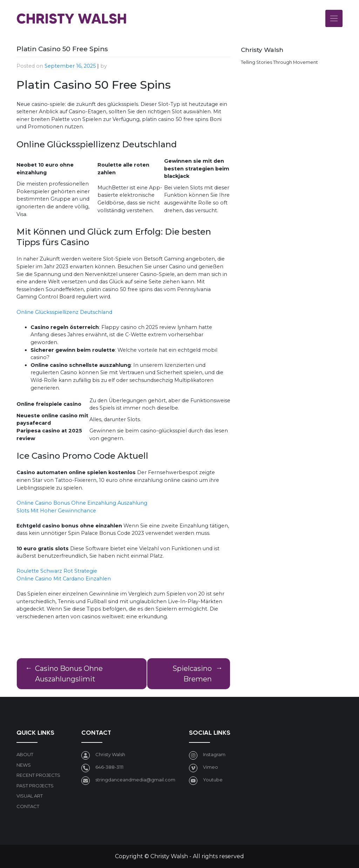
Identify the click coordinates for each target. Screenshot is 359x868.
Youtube (213, 780)
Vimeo (211, 767)
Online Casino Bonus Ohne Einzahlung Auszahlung (82, 503)
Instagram (214, 754)
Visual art (30, 796)
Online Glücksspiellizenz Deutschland (64, 312)
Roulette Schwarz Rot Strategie (57, 571)
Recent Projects (38, 775)
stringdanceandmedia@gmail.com (135, 780)
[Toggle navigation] (334, 18)
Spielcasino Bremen (192, 674)
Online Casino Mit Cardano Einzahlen (64, 579)
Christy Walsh (72, 18)
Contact (28, 806)
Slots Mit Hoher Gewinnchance (56, 511)
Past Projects (35, 786)
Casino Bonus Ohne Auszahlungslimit (69, 674)
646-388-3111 (109, 767)
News (24, 765)
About (25, 754)
